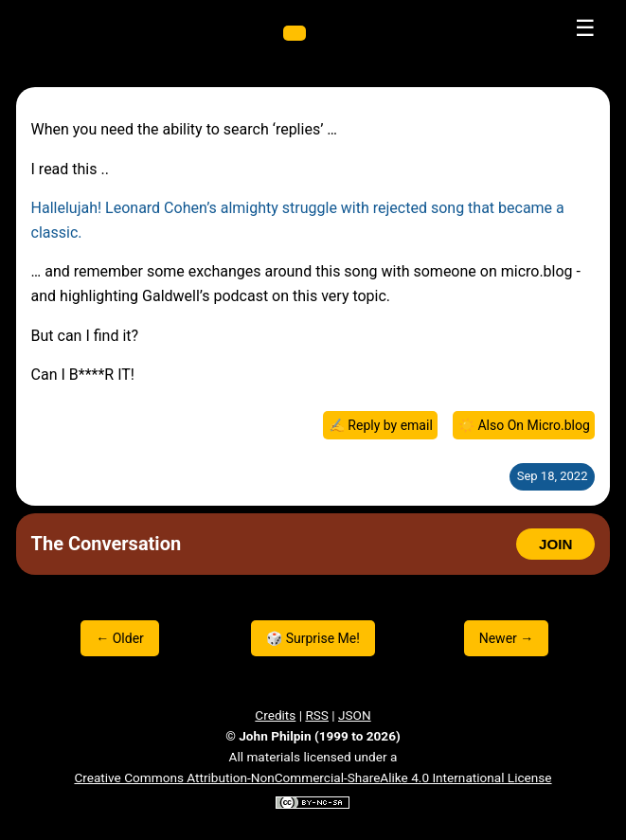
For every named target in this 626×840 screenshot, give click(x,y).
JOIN (555, 544)
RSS (317, 715)
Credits (275, 715)
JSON (355, 715)
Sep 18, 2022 (553, 476)
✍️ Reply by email (381, 425)
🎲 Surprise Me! (313, 638)
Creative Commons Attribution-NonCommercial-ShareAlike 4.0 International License (313, 777)
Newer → (507, 638)
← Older (120, 638)
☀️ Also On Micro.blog (524, 425)
